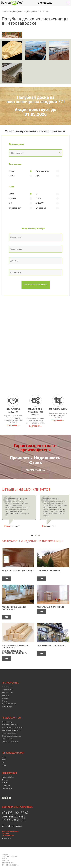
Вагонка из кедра (7, 716)
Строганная (15, 208)
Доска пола (5, 689)
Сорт (12, 187)
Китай (4, 759)
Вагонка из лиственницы (10, 718)
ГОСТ (38, 199)
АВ (10, 203)
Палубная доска (16, 12)
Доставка (5, 774)
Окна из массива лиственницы (51, 639)
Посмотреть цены (34, 470)
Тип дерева (15, 164)
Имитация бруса (7, 700)
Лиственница (43, 171)
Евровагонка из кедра (9, 727)
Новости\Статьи (7, 782)
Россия (4, 753)
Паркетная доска (7, 681)
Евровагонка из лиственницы (11, 730)
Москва (4, 751)
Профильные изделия (10, 859)
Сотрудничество (8, 829)
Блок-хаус (5, 692)
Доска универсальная (9, 698)
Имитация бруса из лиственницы (18, 564)
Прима (12, 199)
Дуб (38, 176)
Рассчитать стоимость (36, 285)
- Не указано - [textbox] (17, 153)
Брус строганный (7, 683)
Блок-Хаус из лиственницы (50, 564)
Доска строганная (8, 686)
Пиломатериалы (8, 857)
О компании (6, 779)
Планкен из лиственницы (10, 735)
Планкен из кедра (8, 733)
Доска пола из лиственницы (50, 601)
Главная (5, 12)
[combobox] (36, 153)
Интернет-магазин (8, 771)
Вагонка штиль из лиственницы (12, 721)
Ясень (12, 176)
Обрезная (41, 208)
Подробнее (12, 425)
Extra (11, 194)
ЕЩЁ (6, 572)
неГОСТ (40, 203)
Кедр (12, 171)
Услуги (4, 852)
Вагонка (4, 695)
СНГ (3, 756)
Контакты (5, 776)
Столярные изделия (10, 850)
